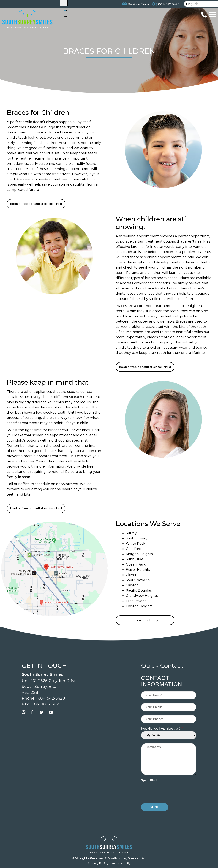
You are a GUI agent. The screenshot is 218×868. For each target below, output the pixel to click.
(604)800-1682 (45, 704)
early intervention (79, 451)
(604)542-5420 (169, 4)
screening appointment (52, 435)
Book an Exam (138, 4)
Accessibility (121, 863)
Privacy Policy (98, 863)
